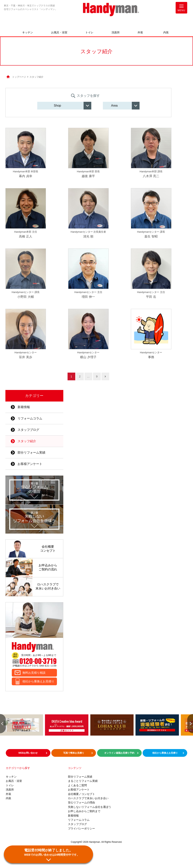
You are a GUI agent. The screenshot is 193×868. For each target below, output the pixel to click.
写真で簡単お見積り (74, 753)
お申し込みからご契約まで (84, 811)
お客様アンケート (26, 464)
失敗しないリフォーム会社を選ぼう (90, 807)
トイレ (89, 32)
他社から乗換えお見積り (38, 681)
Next (190, 724)
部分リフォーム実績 (28, 453)
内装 (166, 32)
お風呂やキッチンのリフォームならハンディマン (111, 10)
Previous (3, 724)
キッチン (28, 32)
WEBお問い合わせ (28, 753)
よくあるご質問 (77, 785)
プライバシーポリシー (81, 828)
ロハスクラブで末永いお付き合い (88, 798)
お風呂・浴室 (59, 32)
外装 (140, 32)
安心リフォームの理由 (81, 802)
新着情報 (20, 407)
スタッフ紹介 (23, 441)
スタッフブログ (25, 430)
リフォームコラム (26, 418)
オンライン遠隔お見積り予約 (119, 753)
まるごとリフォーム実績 (83, 781)
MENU (181, 9)
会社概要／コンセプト (81, 794)
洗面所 (116, 32)
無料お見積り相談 (34, 673)
